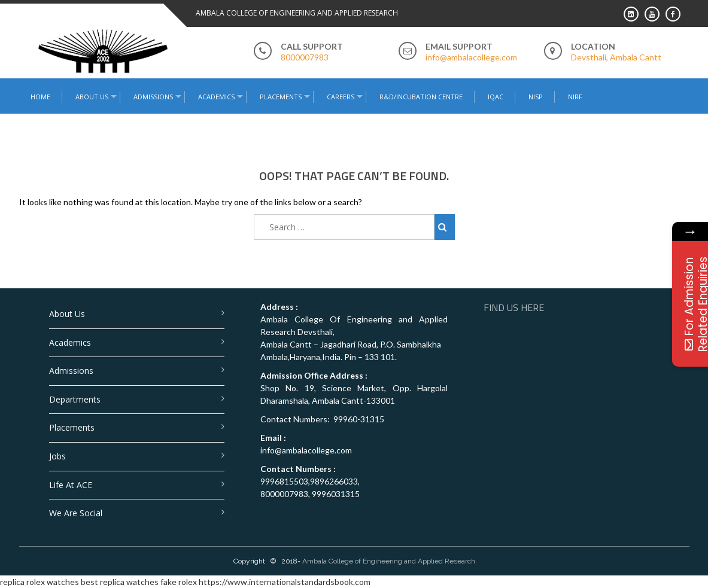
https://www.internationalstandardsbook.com (285, 582)
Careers (341, 97)
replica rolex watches (39, 582)
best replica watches (120, 582)
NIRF (575, 97)
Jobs (57, 456)
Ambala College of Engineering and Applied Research (389, 561)
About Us (92, 97)
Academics (216, 97)
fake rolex (179, 582)
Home (40, 97)
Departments (75, 399)
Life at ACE (71, 485)
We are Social (76, 513)
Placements (281, 97)
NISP (536, 97)
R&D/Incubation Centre (421, 97)
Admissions (153, 97)
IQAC (496, 97)
